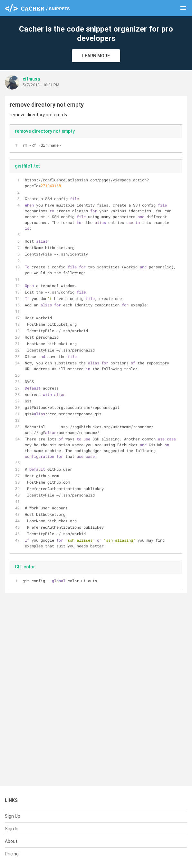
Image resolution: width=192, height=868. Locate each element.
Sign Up (13, 816)
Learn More (96, 56)
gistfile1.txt (27, 166)
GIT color (25, 567)
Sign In (12, 829)
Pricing (12, 854)
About (11, 841)
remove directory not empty (45, 131)
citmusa (31, 79)
